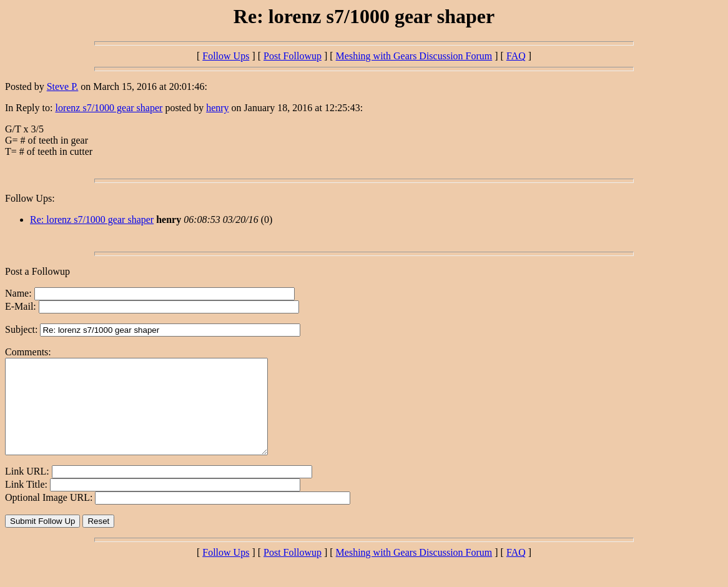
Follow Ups (226, 56)
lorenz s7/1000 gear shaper (109, 108)
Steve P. (63, 86)
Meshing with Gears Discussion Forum (414, 56)
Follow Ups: (30, 198)
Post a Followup (37, 271)
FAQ (516, 56)
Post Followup (293, 56)
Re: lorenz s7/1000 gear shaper (92, 220)
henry (217, 108)
